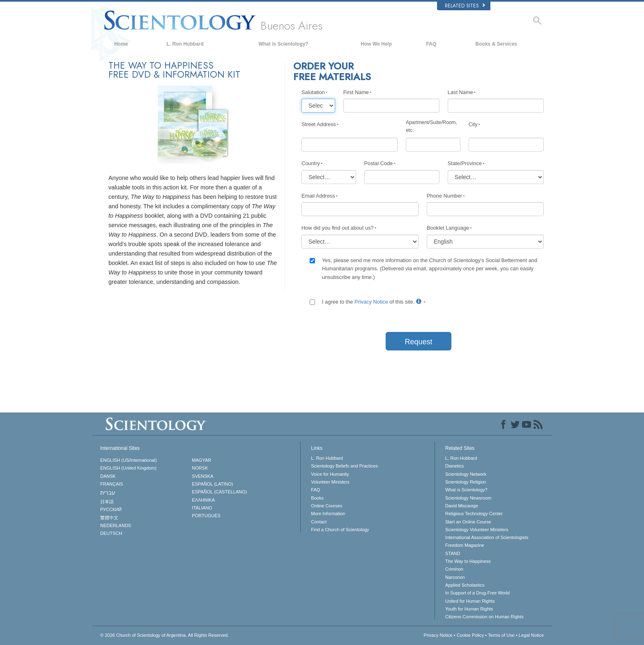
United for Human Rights (470, 601)
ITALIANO (202, 508)
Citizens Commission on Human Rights (484, 617)
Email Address (318, 196)
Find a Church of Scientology (340, 530)
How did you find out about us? (338, 228)
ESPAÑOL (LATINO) (212, 484)
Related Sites (465, 6)
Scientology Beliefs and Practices (344, 466)
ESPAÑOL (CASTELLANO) (219, 492)
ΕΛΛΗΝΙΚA (203, 500)
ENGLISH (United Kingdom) (128, 468)
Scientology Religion (466, 482)
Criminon (454, 569)
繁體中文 (109, 518)
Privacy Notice (371, 302)
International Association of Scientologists (487, 537)
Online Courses (327, 506)
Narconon (455, 577)
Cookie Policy (470, 635)
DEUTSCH (111, 533)
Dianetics (454, 466)
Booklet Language (448, 228)
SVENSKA (202, 476)
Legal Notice (531, 635)
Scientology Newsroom (468, 498)
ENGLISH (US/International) (129, 460)
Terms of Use (501, 635)
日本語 (107, 502)
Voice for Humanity (330, 474)
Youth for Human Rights (469, 609)
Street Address (319, 124)
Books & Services (496, 44)
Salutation (313, 92)
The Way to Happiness (468, 561)
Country (311, 163)
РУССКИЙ (111, 509)
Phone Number (444, 196)
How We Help (376, 44)
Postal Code (379, 163)
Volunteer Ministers (330, 482)
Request (418, 342)
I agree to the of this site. (373, 302)
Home (121, 44)
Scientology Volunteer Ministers (477, 530)
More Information (328, 514)
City (473, 124)
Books (317, 498)
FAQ (431, 44)
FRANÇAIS (112, 484)
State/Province (465, 163)
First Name (356, 92)
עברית (108, 493)
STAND (453, 553)
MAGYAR (201, 460)
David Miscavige (462, 506)
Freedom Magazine (465, 545)
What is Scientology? (283, 44)
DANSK (108, 476)
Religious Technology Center (474, 514)
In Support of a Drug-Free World (477, 593)
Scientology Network (466, 474)
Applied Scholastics (465, 585)
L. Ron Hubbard (185, 44)
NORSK (200, 468)
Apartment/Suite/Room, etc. (431, 126)
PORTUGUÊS (206, 516)
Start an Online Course (468, 522)
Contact (319, 522)
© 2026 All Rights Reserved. (164, 635)
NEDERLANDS (116, 525)
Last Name (460, 92)
